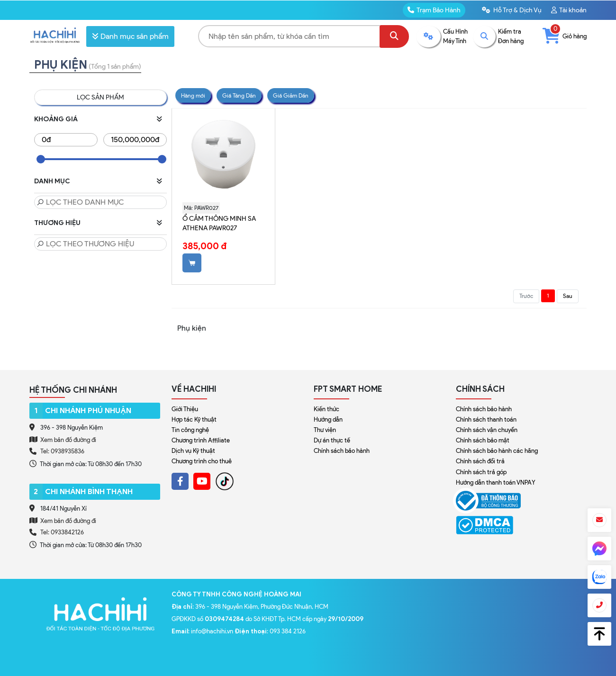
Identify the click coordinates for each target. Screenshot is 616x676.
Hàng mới (193, 95)
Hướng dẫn (328, 419)
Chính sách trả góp (481, 472)
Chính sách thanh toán (486, 419)
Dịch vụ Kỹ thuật (193, 451)
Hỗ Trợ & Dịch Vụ (512, 10)
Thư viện (325, 430)
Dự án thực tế (332, 440)
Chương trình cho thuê (202, 461)
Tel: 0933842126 (62, 532)
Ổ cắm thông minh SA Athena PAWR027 (219, 223)
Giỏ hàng (565, 36)
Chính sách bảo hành (342, 451)
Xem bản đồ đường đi (63, 440)
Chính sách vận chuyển (487, 430)
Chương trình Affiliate (201, 440)
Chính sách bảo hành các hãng (497, 451)
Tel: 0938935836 (62, 451)
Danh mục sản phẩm (130, 36)
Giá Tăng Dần (239, 95)
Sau (568, 296)
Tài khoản (569, 10)
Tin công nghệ (190, 430)
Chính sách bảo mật (483, 440)
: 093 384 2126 (270, 631)
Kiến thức (326, 409)
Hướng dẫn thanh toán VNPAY (496, 482)
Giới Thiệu (185, 409)
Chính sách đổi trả (480, 461)
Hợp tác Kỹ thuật (194, 419)
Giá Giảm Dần (291, 95)
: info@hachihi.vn (203, 631)
